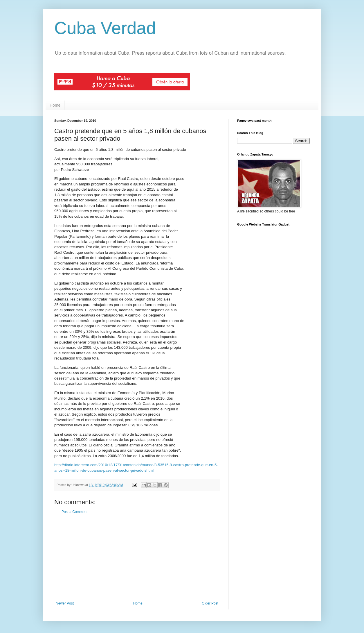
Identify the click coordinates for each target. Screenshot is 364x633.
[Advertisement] (137, 558)
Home (55, 105)
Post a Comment (74, 512)
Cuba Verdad (105, 28)
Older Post (210, 603)
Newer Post (65, 603)
